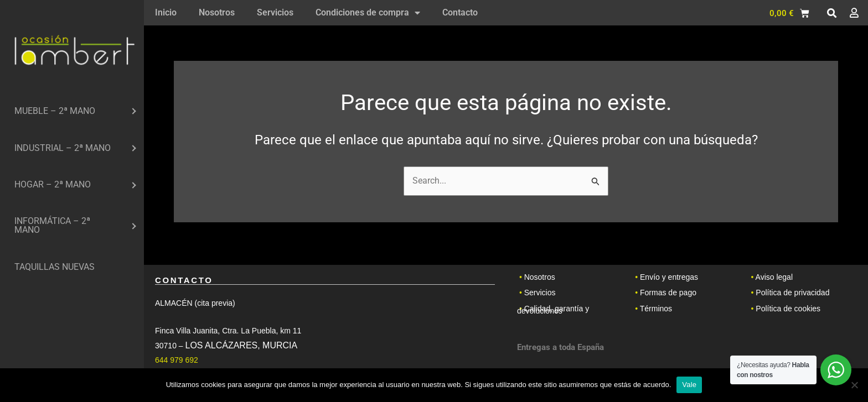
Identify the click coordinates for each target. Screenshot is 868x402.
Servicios (275, 12)
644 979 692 (177, 360)
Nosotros (217, 12)
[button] (831, 13)
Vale (689, 385)
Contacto (460, 12)
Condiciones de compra (368, 13)
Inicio (166, 12)
